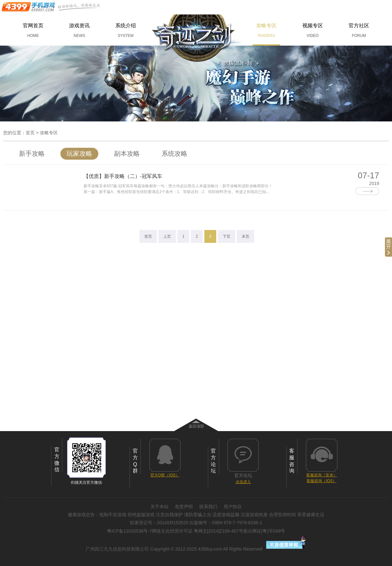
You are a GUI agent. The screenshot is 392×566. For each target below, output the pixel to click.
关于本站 (159, 507)
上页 (167, 236)
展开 (388, 247)
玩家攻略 (79, 154)
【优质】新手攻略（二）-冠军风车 (123, 176)
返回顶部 (196, 426)
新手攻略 (32, 154)
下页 (227, 236)
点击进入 (243, 482)
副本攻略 (127, 154)
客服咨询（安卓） (322, 475)
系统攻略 (174, 154)
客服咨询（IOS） (321, 481)
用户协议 (233, 507)
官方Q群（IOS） (165, 475)
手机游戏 (51, 7)
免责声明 (184, 507)
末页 (245, 236)
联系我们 (208, 507)
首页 (30, 133)
